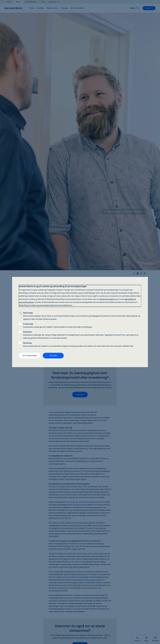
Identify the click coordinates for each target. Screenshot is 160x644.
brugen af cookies (107, 299)
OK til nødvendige (30, 356)
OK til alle (53, 356)
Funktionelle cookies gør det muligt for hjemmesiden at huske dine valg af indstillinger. (58, 325)
